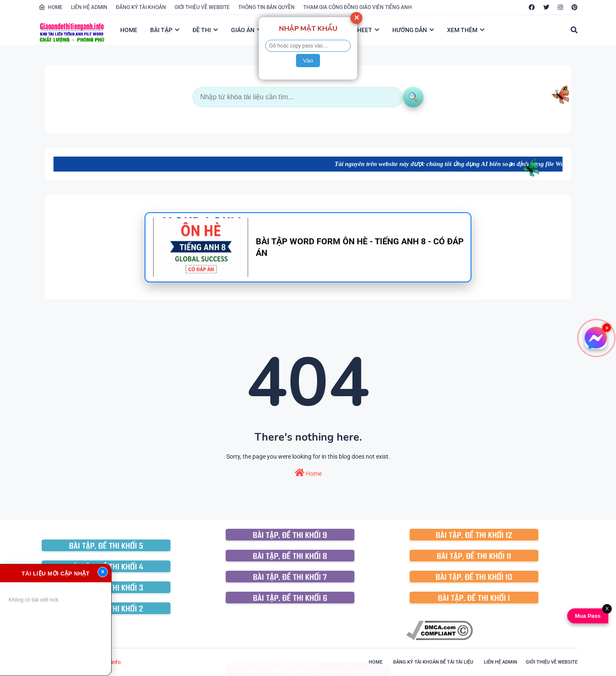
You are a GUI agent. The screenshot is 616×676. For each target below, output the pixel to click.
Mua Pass (586, 616)
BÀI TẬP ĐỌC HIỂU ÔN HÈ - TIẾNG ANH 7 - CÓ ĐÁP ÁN (308, 663)
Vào (308, 61)
